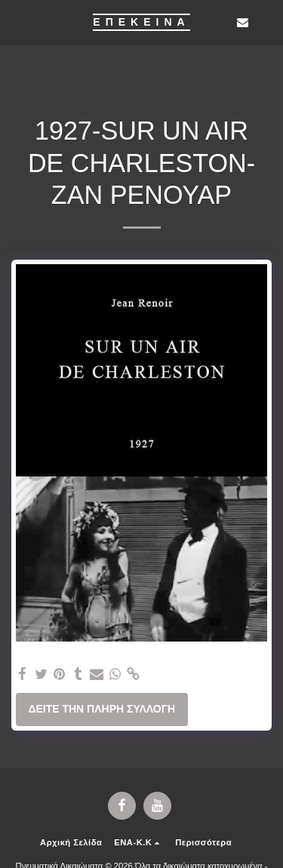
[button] (17, 22)
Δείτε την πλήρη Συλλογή (102, 709)
